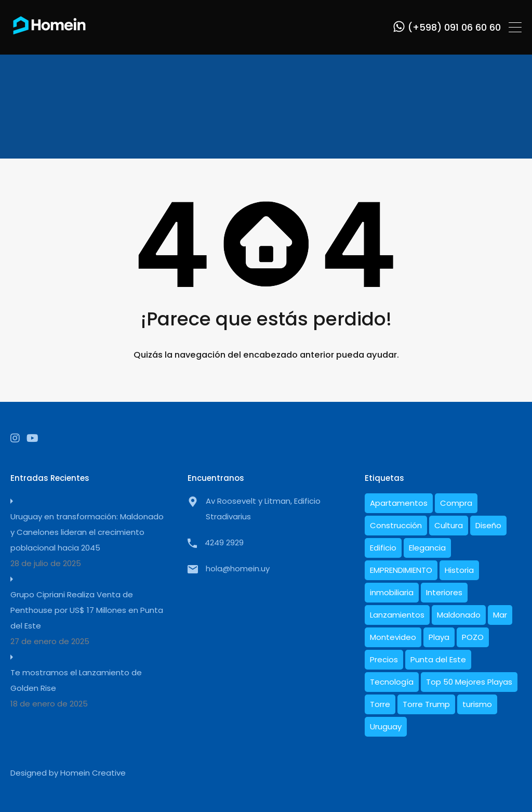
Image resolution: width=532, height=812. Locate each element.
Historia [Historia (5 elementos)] (459, 570)
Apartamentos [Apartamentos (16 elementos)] (399, 503)
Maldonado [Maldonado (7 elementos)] (459, 615)
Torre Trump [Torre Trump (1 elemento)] (426, 704)
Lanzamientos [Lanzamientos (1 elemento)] (397, 615)
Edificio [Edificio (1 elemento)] (383, 548)
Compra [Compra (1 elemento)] (456, 503)
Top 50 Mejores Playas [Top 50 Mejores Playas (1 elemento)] (469, 682)
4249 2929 (224, 542)
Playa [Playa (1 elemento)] (439, 637)
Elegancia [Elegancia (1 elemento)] (427, 548)
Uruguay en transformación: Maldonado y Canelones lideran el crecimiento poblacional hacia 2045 (87, 532)
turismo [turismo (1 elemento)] (477, 704)
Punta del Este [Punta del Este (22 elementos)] (438, 659)
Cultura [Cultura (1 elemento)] (449, 525)
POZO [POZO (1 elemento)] (473, 637)
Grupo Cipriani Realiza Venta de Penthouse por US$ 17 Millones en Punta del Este (87, 610)
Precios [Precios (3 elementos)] (384, 659)
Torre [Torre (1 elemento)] (380, 704)
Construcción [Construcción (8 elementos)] (396, 525)
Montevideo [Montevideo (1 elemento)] (393, 637)
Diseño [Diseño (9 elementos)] (488, 525)
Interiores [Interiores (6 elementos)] (444, 592)
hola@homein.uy (238, 568)
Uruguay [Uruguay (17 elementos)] (386, 726)
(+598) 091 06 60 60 (454, 28)
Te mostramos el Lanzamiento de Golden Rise (76, 680)
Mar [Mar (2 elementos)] (500, 615)
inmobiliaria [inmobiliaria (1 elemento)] (392, 592)
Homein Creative (93, 773)
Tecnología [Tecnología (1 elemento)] (392, 682)
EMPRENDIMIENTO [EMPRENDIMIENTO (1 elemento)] (401, 570)
